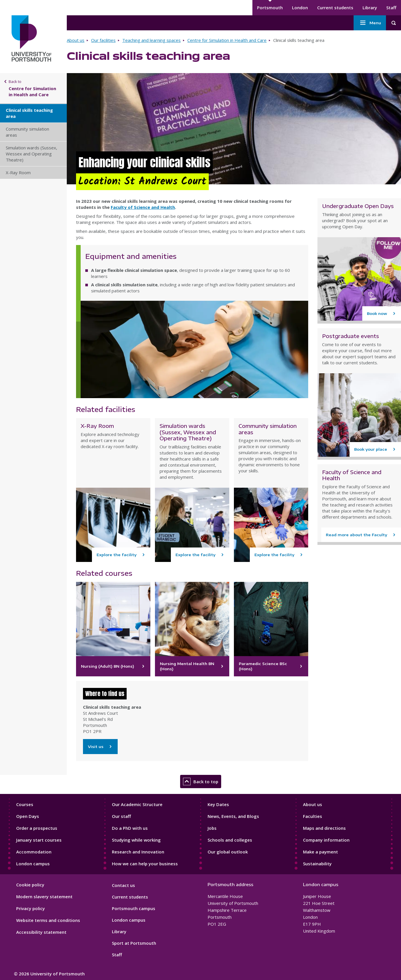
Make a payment (320, 852)
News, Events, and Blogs (233, 816)
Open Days (28, 816)
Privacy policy (31, 908)
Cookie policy (30, 885)
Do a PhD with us (130, 828)
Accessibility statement (41, 932)
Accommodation (34, 852)
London (300, 8)
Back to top (201, 782)
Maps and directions (324, 828)
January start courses (39, 840)
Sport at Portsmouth (134, 943)
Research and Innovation (138, 852)
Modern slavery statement (44, 897)
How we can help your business (145, 864)
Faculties (313, 816)
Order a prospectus (37, 828)
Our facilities (103, 40)
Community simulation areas (27, 132)
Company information (326, 840)
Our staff (121, 816)
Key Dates (218, 804)
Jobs (212, 828)
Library (370, 8)
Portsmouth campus (134, 908)
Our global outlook (228, 852)
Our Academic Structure (137, 804)
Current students (335, 8)
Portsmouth (270, 8)
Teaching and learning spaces (151, 40)
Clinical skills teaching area (29, 113)
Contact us (123, 885)
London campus (33, 864)
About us (76, 40)
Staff (391, 8)
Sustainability (317, 864)
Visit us (100, 747)
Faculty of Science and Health (143, 207)
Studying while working (136, 840)
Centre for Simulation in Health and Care (227, 40)
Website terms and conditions (48, 920)
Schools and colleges (230, 840)
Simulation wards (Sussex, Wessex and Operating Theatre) (32, 154)
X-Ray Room (18, 172)
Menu (370, 23)
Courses (25, 804)
